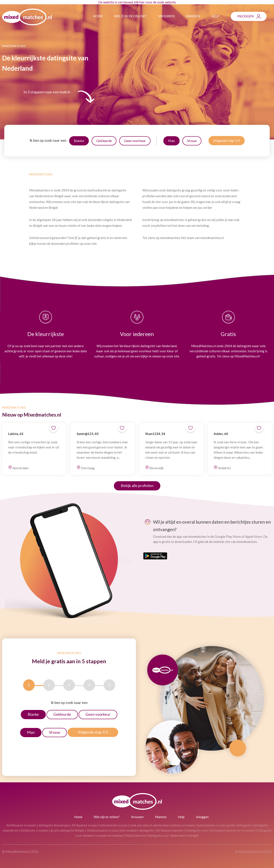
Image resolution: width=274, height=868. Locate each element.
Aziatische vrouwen (34, 830)
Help (215, 16)
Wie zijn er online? (130, 16)
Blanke (79, 141)
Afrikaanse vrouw (84, 825)
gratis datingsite (239, 825)
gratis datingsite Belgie (68, 830)
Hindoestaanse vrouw (102, 830)
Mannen (193, 16)
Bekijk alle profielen (137, 486)
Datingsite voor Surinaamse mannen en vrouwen (220, 830)
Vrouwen (166, 16)
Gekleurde (104, 141)
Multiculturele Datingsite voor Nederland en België (162, 835)
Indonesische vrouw (113, 825)
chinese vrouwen (183, 825)
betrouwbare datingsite (137, 830)
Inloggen (245, 16)
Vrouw (192, 141)
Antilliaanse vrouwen (21, 825)
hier (142, 2)
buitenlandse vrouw (211, 825)
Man (171, 141)
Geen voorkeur (135, 141)
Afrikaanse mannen (170, 830)
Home (98, 16)
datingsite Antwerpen (54, 825)
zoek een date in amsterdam (149, 825)
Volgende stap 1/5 (227, 140)
